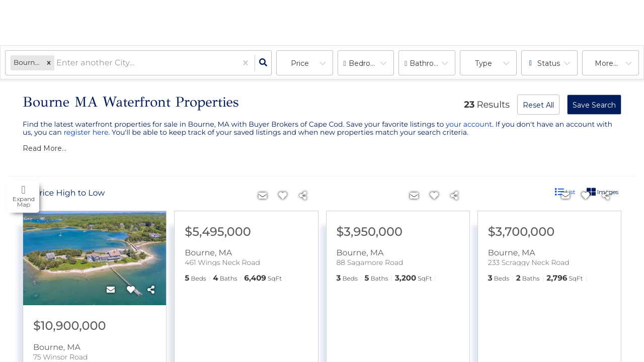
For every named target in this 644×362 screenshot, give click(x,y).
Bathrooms (429, 63)
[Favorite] (131, 290)
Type (484, 63)
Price (300, 63)
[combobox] (57, 63)
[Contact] (111, 290)
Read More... (45, 148)
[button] (49, 63)
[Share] (151, 290)
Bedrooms (367, 63)
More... (606, 63)
